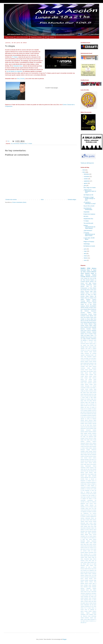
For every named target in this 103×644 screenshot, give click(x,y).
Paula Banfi (88, 561)
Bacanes (82, 362)
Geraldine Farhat (84, 451)
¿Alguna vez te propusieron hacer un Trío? (90, 191)
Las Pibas (87, 502)
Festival (94, 275)
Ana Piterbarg (93, 350)
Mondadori (83, 536)
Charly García (84, 373)
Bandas (95, 362)
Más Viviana (89, 539)
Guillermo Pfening (84, 456)
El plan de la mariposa (89, 214)
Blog (87, 365)
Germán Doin (83, 453)
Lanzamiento (90, 500)
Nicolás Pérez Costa (88, 290)
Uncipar (86, 611)
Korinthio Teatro (84, 479)
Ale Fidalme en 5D (88, 195)
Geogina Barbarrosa (91, 450)
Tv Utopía (15, 57)
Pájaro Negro (93, 326)
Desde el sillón (89, 397)
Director (82, 286)
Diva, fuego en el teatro (90, 188)
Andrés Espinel (93, 352)
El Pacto (86, 406)
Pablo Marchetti (90, 556)
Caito (87, 366)
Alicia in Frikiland (92, 348)
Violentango (87, 244)
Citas (95, 375)
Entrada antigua (72, 200)
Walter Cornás (84, 619)
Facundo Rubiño (86, 313)
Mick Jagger (88, 533)
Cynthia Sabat (93, 389)
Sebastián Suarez (85, 590)
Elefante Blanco (84, 420)
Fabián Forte (83, 440)
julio (85, 186)
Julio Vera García (93, 477)
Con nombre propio (91, 380)
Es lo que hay (86, 427)
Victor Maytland (90, 614)
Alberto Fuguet (88, 347)
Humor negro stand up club (87, 464)
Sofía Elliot (94, 592)
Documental (16, 143)
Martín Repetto (84, 526)
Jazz (88, 471)
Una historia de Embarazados (88, 209)
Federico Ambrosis (86, 441)
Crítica (95, 285)
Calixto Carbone (93, 366)
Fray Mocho (86, 446)
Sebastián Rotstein (91, 588)
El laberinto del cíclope (91, 414)
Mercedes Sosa (84, 531)
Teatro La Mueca (84, 601)
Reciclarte (87, 577)
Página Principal (9, 37)
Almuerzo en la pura (85, 350)
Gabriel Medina (89, 448)
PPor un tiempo (92, 554)
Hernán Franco (84, 463)
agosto (86, 183)
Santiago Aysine (88, 585)
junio (85, 249)
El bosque (92, 407)
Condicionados (84, 381)
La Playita (93, 484)
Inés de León (87, 469)
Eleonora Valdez (93, 420)
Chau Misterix (93, 373)
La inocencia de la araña (91, 489)
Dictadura (88, 399)
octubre (86, 179)
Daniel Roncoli (93, 393)
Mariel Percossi (89, 521)
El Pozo (93, 286)
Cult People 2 (93, 388)
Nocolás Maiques (84, 552)
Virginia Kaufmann (85, 618)
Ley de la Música (89, 507)
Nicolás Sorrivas (84, 548)
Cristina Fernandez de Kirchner (88, 386)
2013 (84, 170)
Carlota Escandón (92, 368)
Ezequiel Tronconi (84, 438)
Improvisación (88, 466)
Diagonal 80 (83, 399)
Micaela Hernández (92, 531)
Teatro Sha (91, 601)
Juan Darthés (91, 474)
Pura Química (84, 570)
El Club (86, 404)
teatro (83, 268)
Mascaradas (83, 528)
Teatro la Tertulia (89, 603)
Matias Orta (94, 528)
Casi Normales (90, 371)
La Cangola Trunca (90, 481)
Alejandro (94, 347)
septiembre (87, 181)
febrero (86, 258)
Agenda (91, 344)
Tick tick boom (93, 605)
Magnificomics (93, 516)
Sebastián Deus (18, 66)
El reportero (93, 419)
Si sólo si (89, 592)
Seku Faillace (93, 590)
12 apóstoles (90, 340)
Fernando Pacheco (85, 445)
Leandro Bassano (89, 505)
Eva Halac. (83, 437)
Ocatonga (86, 554)
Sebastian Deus (23, 143)
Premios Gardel (84, 569)
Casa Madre (83, 371)
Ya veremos (84, 340)
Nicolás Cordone (93, 546)
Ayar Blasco (94, 358)
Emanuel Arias (84, 422)
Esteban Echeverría (86, 430)
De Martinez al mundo (89, 246)
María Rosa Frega (92, 526)
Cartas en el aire (86, 304)
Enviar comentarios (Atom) (19, 202)
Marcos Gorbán (86, 520)
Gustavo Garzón (88, 458)
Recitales (89, 329)
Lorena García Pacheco (86, 510)
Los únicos (88, 515)
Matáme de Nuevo (85, 530)
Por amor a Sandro (91, 567)
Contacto (52, 37)
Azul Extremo (93, 360)
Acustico (83, 296)
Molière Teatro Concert (91, 534)
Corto (82, 278)
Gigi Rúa (89, 455)
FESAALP (91, 438)
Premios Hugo (89, 291)
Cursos (87, 389)
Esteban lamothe (88, 433)
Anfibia (82, 353)
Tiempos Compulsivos (85, 606)
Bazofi (88, 363)
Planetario (83, 565)
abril (85, 254)
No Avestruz (91, 548)
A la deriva (93, 293)
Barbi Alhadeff (84, 363)
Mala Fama (93, 319)
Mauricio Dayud (93, 530)
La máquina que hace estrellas (88, 495)
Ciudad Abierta (84, 376)
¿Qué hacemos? (88, 231)
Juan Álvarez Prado (88, 317)
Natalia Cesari (89, 543)
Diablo (95, 397)
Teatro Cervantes (92, 598)
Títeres (93, 608)
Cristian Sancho (84, 384)
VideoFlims (94, 339)
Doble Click (88, 402)
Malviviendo (88, 518)
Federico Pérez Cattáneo (91, 443)
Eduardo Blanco (87, 309)
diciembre (87, 174)
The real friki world (88, 223)
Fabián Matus (90, 440)
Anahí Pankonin (84, 352)
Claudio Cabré (88, 378)
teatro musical (87, 272)
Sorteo (87, 293)
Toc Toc (92, 606)
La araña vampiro (90, 486)
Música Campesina (91, 541)
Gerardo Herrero (93, 451)
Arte (95, 355)
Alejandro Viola (84, 348)
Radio (88, 270)
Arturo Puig (83, 357)
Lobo (90, 508)
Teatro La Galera (92, 600)
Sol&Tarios (83, 593)
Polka (87, 565)
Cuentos (88, 388)
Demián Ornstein (89, 308)
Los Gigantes (83, 512)
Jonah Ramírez (89, 472)
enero (86, 260)
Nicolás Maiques (88, 324)
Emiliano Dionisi (84, 424)
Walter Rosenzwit (91, 619)
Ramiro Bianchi (84, 574)
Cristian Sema (93, 384)
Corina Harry (84, 383)
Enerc (91, 425)
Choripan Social (84, 375)
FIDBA (95, 438)
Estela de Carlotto (88, 435)
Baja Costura (93, 283)
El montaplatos (84, 415)
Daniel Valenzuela (84, 394)
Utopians (94, 611)
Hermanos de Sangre (92, 461)
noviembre (87, 177)
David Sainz (89, 396)
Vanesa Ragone (85, 613)
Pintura (82, 291)
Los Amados (94, 510)
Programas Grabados (36, 37)
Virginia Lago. (93, 618)
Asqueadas (86, 212)
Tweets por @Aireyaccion (87, 163)
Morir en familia (89, 536)
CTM (95, 365)
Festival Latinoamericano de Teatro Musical (89, 227)
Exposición (94, 311)
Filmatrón (91, 445)
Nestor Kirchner (93, 544)
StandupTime (88, 593)
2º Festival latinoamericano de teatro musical (89, 234)
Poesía (87, 326)
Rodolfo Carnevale (89, 580)
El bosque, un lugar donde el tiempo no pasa (89, 199)
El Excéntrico (92, 404)
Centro (95, 371)
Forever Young (92, 314)
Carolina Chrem (84, 370)
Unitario (90, 611)
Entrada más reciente (11, 200)
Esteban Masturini (88, 432)
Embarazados (84, 288)
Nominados (91, 552)
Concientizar (89, 285)
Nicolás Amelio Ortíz (85, 546)
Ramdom (83, 329)
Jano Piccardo (93, 469)
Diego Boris (94, 399)
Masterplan (88, 528)
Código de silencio (85, 391)
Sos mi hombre (89, 334)
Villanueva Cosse (87, 616)
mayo (85, 251)
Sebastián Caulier (87, 587)
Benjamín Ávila (93, 363)
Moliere (82, 534)
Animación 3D (88, 353)
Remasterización (93, 577)
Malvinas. (83, 518)
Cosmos (94, 383)
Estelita (95, 435)
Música (94, 268)
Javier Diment (84, 471)
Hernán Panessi (92, 463)
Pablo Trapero (88, 557)
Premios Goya (91, 569)
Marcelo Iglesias (90, 282)
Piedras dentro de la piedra (90, 564)
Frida (90, 446)
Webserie (94, 272)
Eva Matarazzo (90, 437)
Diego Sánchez (93, 401)
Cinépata (91, 375)
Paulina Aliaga (87, 562)
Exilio (95, 437)
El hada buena (89, 412)
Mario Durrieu (89, 523)
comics (87, 621)
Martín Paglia (93, 525)
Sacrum (89, 331)
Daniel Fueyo (86, 393)
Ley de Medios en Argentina (14, 71)
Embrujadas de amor (92, 422)
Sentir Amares (84, 592)
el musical (91, 621)
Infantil (88, 468)
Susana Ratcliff (85, 595)
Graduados (94, 455)
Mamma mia (84, 321)
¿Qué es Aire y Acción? (22, 37)
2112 (85, 342)
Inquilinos (92, 468)
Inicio (42, 200)
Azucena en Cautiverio (85, 360)
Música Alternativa (88, 322)
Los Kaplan (89, 512)
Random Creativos (85, 575)
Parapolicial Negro (88, 559)
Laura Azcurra (89, 503)
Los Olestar (94, 512)
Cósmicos (91, 391)
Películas (88, 275)
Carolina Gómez (93, 370)
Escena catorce (93, 427)
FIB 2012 (86, 216)
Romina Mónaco (89, 582)
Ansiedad (94, 353)
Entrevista (83, 270)
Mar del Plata (90, 321)
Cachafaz (83, 366)
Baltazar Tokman (89, 362)
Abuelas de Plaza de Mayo (88, 295)
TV (91, 270)
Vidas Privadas (87, 339)
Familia (95, 440)
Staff (46, 37)
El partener (94, 415)
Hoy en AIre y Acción (89, 206)
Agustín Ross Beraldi (88, 345)
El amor (93, 406)
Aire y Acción (21, 79)
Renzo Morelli (84, 579)
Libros (82, 273)
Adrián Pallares (90, 296)
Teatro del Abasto (85, 335)
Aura (90, 358)
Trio (85, 608)
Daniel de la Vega (92, 394)
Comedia (83, 285)
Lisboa (87, 508)
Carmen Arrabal (92, 303)
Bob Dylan (91, 365)
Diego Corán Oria (85, 401)
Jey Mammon (92, 471)
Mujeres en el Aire (87, 538)
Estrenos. (87, 311)
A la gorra (90, 342)
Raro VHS (91, 575)
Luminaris (88, 516)
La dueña (88, 487)
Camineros (83, 368)
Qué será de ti (93, 572)
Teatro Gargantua (84, 600)
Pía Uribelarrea (91, 570)
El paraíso (89, 415)
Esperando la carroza (85, 428)
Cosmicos (90, 383)
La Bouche (92, 479)
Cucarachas (83, 388)
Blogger (64, 639)
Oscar (95, 290)
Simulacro (89, 332)
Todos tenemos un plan (91, 337)
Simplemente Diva (88, 219)
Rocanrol (82, 580)
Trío (82, 339)
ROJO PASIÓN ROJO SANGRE (88, 327)
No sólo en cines (89, 549)
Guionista (90, 456)
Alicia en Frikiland (89, 298)
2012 (84, 172)
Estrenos (87, 273)
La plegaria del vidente (86, 499)
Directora (83, 402)
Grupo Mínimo (90, 316)
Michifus (82, 533)
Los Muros (87, 319)
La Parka (90, 288)
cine (12, 143)
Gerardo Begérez (90, 280)
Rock (85, 331)
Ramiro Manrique (92, 574)
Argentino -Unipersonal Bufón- (87, 355)
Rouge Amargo (88, 583)
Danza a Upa (83, 396)
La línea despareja (85, 490)
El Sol (89, 406)
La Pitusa (88, 484)
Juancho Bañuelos (85, 477)
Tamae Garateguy (84, 597)
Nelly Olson (86, 544)
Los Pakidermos (85, 513)
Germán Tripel (90, 453)
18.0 (87, 283)
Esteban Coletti (93, 428)
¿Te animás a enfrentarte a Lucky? (90, 203)
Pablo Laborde (84, 556)
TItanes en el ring (92, 595)
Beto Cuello (83, 365)
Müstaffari (83, 543)
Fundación (83, 316)
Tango (95, 334)
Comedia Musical (85, 277)
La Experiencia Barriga (90, 482)
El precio (87, 419)
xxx (94, 621)
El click (93, 411)
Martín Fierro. (87, 525)
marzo (86, 256)
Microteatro (94, 533)
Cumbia (82, 389)
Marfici (91, 520)
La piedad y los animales (91, 497)
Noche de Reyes (92, 551)
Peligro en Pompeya (89, 242)
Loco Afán (94, 508)
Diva (88, 286)
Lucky (92, 515)
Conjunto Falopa (92, 381)
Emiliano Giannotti (92, 424)
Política (91, 565)
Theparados (86, 605)
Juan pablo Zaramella (91, 476)
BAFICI (88, 301)
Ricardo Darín (93, 579)
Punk (95, 569)
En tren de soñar (85, 425)
